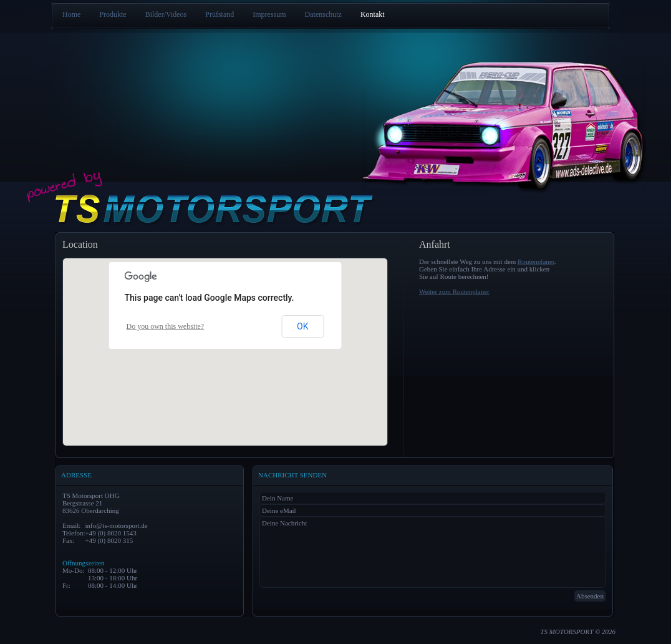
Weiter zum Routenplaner (454, 291)
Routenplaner (536, 261)
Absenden (590, 596)
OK (302, 326)
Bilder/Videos (166, 14)
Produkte (113, 14)
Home (71, 14)
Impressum (269, 14)
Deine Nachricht (433, 552)
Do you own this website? (166, 326)
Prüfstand (220, 14)
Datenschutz (323, 14)
